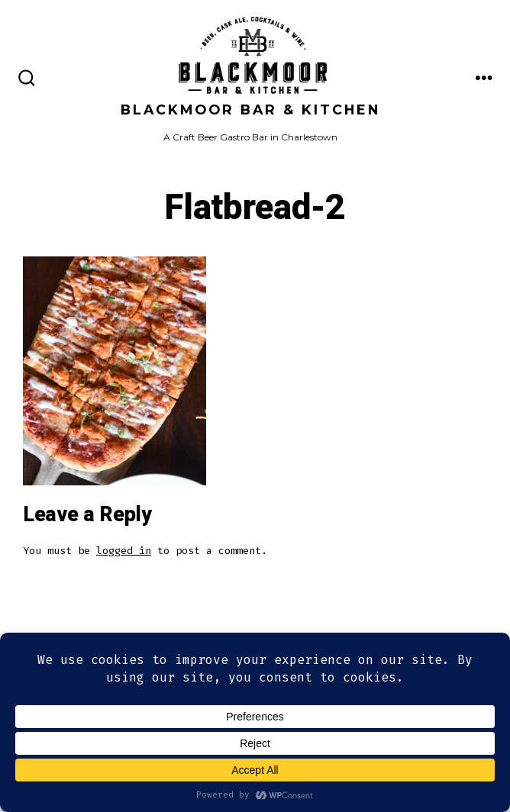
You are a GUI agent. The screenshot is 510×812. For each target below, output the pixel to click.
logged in (124, 551)
